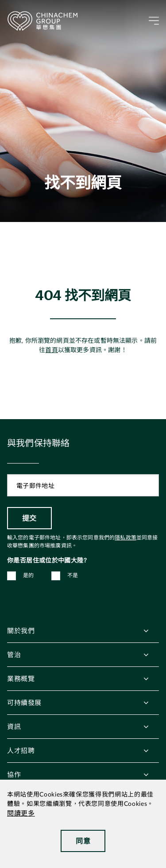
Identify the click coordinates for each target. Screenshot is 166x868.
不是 (73, 575)
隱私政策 (125, 538)
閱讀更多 (21, 814)
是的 (29, 575)
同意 (83, 841)
